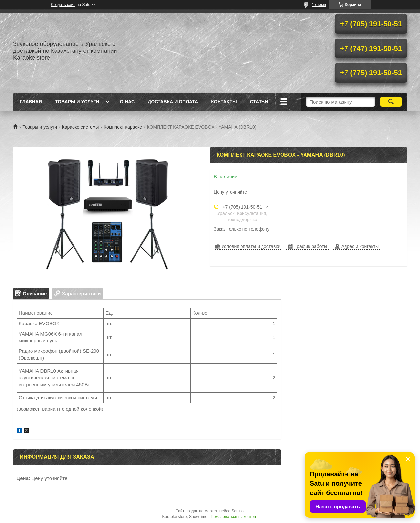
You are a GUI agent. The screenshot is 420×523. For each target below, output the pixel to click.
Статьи (259, 102)
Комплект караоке (123, 127)
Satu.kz (238, 511)
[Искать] (391, 102)
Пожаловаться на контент (234, 517)
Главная (31, 102)
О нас (127, 102)
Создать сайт (63, 5)
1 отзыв (319, 5)
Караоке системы (81, 127)
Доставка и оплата (173, 102)
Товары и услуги (77, 102)
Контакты (224, 102)
